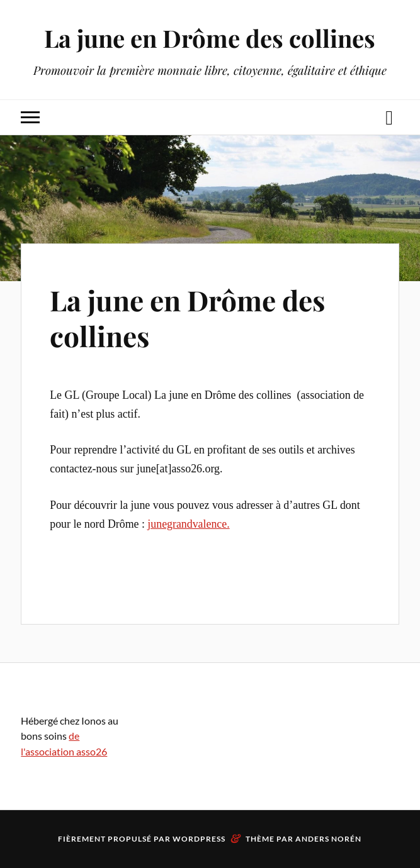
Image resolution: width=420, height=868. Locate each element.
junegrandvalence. (188, 524)
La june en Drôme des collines (210, 38)
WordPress (199, 839)
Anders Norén (328, 839)
